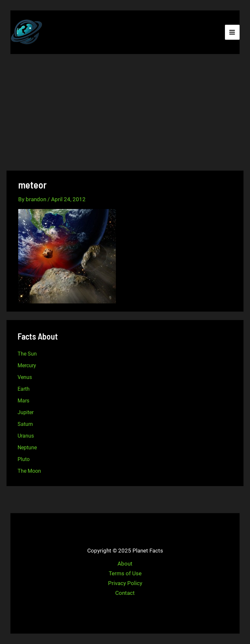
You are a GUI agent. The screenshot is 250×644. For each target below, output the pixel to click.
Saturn (25, 424)
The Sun (27, 354)
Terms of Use (125, 573)
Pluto (24, 459)
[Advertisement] (125, 113)
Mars (23, 401)
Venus (25, 377)
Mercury (27, 365)
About (125, 564)
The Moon (29, 471)
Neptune (27, 448)
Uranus (26, 436)
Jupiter (26, 412)
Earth (24, 389)
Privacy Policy (125, 583)
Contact (125, 593)
